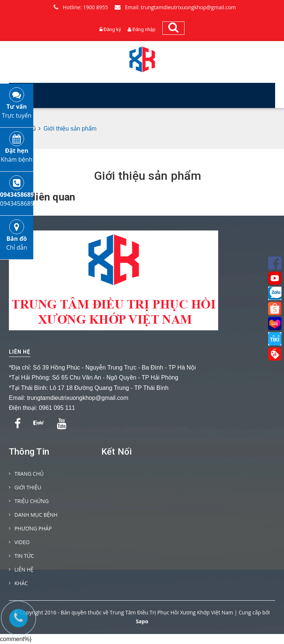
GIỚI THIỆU (28, 487)
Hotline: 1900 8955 (81, 7)
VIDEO (22, 542)
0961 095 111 (57, 408)
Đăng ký (112, 29)
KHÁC (21, 583)
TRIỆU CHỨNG (32, 501)
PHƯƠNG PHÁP (33, 528)
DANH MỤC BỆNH (36, 515)
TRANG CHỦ (29, 474)
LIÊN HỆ (24, 569)
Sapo (142, 621)
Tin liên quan (45, 197)
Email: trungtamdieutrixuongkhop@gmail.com (175, 7)
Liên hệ (20, 352)
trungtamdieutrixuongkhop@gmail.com (78, 398)
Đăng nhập (144, 29)
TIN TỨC (24, 556)
